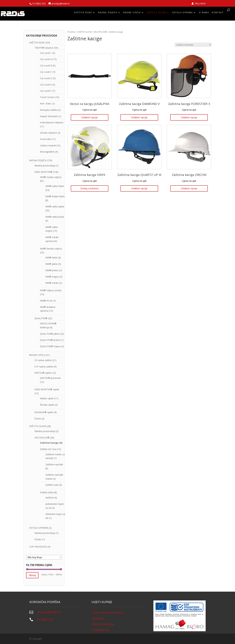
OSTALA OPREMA (183, 13)
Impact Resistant (49, 116)
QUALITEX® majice (50, 346)
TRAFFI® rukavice (44, 48)
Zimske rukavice (48, 133)
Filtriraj (32, 575)
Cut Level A (46, 59)
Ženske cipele (47, 405)
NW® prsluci (52, 270)
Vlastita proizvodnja (45, 166)
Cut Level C (46, 72)
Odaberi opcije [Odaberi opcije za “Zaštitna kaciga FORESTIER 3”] (189, 117)
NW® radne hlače (55, 186)
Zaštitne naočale (54, 464)
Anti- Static (46, 104)
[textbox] (44, 557)
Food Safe (45, 139)
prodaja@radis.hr (49, 612)
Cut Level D (46, 78)
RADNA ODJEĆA (108, 13)
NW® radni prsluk (55, 217)
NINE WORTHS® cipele (47, 389)
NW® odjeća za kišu (51, 290)
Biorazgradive (47, 152)
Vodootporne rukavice (52, 122)
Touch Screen (47, 97)
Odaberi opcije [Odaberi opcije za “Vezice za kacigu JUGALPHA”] (90, 117)
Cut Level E (46, 85)
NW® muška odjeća (51, 177)
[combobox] (44, 557)
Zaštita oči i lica (48, 449)
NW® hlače (51, 258)
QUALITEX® (41, 318)
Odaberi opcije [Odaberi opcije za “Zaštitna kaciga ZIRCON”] (189, 188)
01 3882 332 (45, 619)
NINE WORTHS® (43, 172)
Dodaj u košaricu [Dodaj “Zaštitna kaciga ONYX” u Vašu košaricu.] (90, 188)
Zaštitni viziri (52, 485)
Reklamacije (101, 630)
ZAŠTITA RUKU (83, 13)
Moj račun (199, 4)
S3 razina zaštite (43, 360)
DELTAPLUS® (100, 32)
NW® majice (52, 277)
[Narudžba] (193, 45)
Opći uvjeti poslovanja (108, 612)
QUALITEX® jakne (50, 334)
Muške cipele (47, 398)
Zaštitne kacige (49, 443)
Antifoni (49, 498)
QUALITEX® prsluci (50, 340)
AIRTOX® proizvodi (50, 378)
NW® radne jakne (55, 206)
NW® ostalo (52, 283)
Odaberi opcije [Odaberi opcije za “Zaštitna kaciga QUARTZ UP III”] (139, 188)
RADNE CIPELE (132, 13)
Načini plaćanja (103, 624)
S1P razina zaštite (44, 367)
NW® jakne (51, 264)
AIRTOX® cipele (43, 373)
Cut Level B (46, 66)
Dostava (98, 618)
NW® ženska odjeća (51, 249)
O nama (204, 13)
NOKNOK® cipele (44, 412)
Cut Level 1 (46, 53)
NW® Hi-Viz (46, 301)
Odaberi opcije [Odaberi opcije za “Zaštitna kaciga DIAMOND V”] (139, 117)
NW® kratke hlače (55, 196)
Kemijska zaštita (49, 110)
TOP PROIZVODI (38, 547)
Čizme (38, 419)
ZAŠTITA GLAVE (156, 13)
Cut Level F (46, 91)
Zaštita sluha (47, 492)
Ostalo (38, 539)
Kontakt (218, 13)
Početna (71, 32)
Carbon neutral (48, 145)
